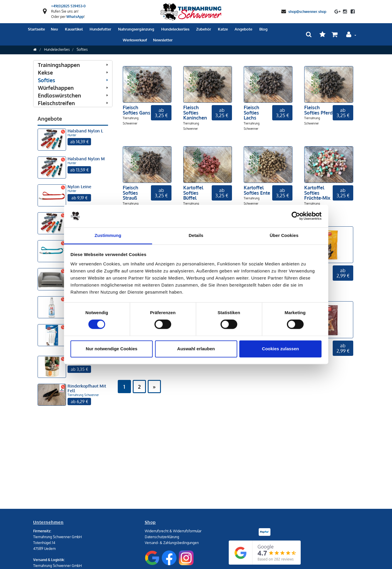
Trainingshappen (73, 65)
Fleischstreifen (73, 103)
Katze (223, 29)
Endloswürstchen (73, 95)
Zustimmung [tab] (108, 235)
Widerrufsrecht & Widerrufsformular (173, 531)
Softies (82, 49)
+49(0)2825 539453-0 (68, 6)
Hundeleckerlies (175, 29)
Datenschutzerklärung (162, 537)
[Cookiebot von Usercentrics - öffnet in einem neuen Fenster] (296, 216)
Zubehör (204, 29)
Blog (263, 29)
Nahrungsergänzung (136, 29)
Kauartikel (74, 29)
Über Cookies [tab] (284, 235)
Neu (54, 29)
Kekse (73, 73)
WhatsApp (75, 17)
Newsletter (163, 40)
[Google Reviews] (265, 553)
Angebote (243, 29)
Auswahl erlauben (196, 349)
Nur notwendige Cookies (112, 349)
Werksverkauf (135, 40)
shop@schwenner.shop (307, 11)
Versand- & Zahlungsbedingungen (172, 543)
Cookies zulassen (280, 349)
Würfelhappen (73, 88)
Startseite (36, 29)
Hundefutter (100, 29)
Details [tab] (196, 235)
